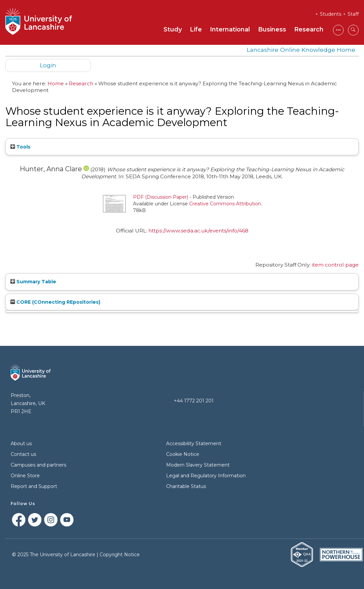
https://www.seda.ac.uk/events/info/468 (198, 231)
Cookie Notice (183, 454)
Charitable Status (186, 486)
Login (48, 65)
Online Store (25, 476)
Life (196, 29)
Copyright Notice (120, 555)
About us (21, 444)
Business (272, 29)
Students (331, 14)
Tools (20, 147)
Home (56, 83)
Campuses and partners (38, 465)
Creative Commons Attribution (225, 204)
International (230, 29)
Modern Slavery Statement (198, 465)
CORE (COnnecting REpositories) (55, 302)
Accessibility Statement (194, 444)
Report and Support (34, 486)
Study (173, 29)
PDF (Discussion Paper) (161, 197)
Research (309, 29)
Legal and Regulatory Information (206, 476)
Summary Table (33, 282)
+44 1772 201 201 (194, 401)
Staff (353, 14)
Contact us (23, 454)
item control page (335, 265)
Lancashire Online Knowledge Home (301, 50)
